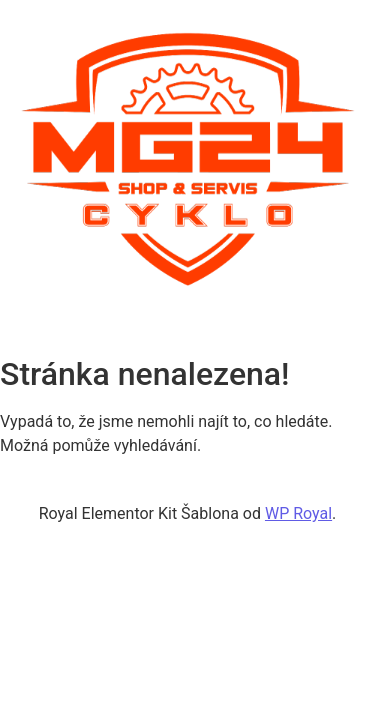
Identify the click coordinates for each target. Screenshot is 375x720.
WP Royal (298, 513)
